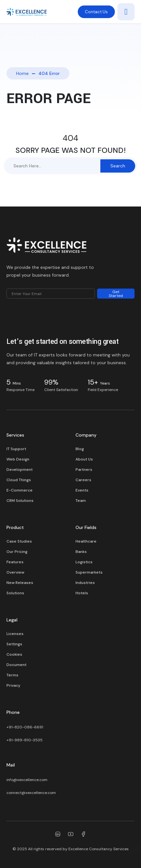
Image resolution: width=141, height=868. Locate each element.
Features (15, 562)
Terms (12, 675)
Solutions (15, 593)
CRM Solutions (20, 501)
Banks (81, 552)
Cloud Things (19, 480)
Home (22, 73)
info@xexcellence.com (27, 780)
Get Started (116, 294)
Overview (15, 572)
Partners (84, 470)
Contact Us (96, 12)
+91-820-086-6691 (25, 727)
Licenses (15, 634)
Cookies (14, 654)
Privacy (13, 685)
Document (16, 665)
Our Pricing (17, 552)
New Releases (20, 583)
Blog (80, 449)
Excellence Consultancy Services (99, 849)
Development (20, 470)
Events (82, 490)
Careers (83, 480)
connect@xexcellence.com (31, 793)
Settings (14, 644)
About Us (84, 459)
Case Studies (19, 541)
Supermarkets (89, 572)
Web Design (18, 459)
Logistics (84, 562)
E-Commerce (20, 490)
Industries (85, 583)
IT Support (16, 449)
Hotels (82, 593)
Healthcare (86, 541)
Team (81, 501)
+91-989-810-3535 (25, 740)
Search (118, 166)
